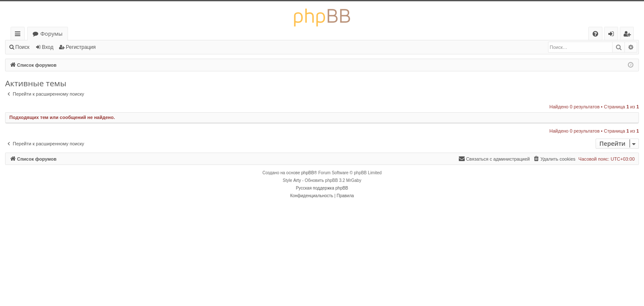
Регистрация (81, 47)
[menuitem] (595, 34)
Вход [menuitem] (613, 35)
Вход (48, 47)
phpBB (308, 173)
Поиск (22, 47)
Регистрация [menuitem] (629, 35)
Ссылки (19, 35)
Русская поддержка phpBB (322, 188)
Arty (297, 180)
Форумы (51, 34)
